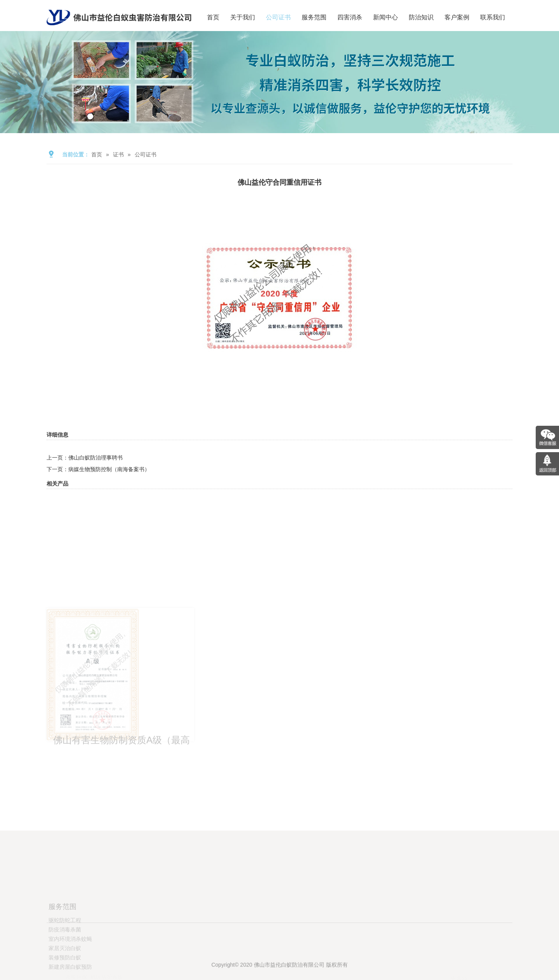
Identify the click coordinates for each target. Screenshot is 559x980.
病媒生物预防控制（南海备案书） (109, 469)
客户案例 (457, 17)
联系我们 (493, 17)
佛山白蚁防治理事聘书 (95, 458)
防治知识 (421, 17)
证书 (118, 154)
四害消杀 (350, 17)
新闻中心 (385, 17)
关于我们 (243, 17)
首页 (213, 17)
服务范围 (314, 17)
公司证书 (278, 17)
